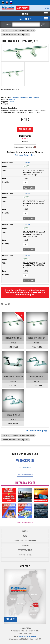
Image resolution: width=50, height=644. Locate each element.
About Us (25, 531)
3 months (25, 142)
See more (10, 619)
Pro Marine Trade (25, 468)
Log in (46, 8)
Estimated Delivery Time (25, 155)
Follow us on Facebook (25, 475)
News (25, 536)
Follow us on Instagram (25, 523)
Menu (25, 14)
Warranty (25, 545)
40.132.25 (26, 225)
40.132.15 (26, 163)
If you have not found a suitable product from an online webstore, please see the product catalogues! (25, 292)
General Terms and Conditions (25, 541)
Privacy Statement (25, 550)
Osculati (12, 100)
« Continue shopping (36, 431)
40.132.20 (26, 194)
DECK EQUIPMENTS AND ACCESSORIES (18, 30)
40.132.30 (26, 255)
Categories (25, 19)
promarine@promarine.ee (27, 636)
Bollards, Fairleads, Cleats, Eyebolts (16, 35)
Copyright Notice (25, 555)
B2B (25, 559)
